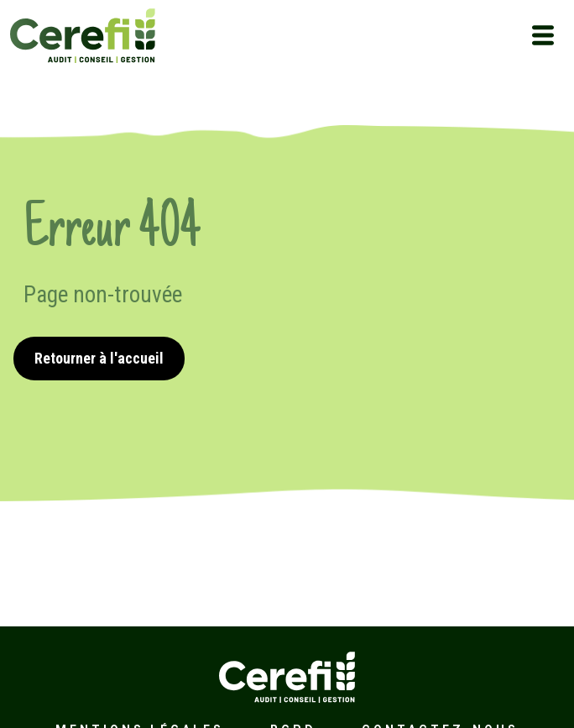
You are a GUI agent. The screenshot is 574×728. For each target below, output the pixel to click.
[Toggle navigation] (543, 35)
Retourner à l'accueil (99, 358)
